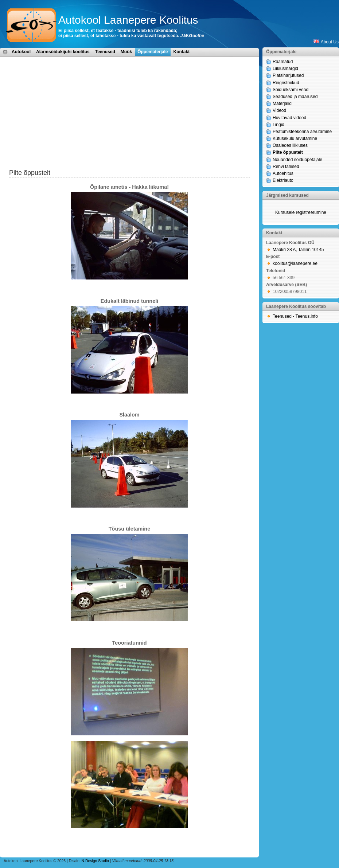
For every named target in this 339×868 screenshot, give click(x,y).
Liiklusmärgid (285, 69)
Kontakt (182, 52)
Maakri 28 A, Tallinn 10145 (298, 250)
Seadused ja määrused (295, 97)
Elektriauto (283, 180)
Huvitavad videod (289, 118)
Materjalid (282, 103)
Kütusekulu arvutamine (295, 138)
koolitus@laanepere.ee (295, 263)
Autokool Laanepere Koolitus (128, 20)
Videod (279, 110)
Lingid (278, 125)
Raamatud (283, 62)
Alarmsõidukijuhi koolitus (63, 52)
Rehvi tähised (286, 167)
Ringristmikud (286, 83)
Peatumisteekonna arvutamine (302, 132)
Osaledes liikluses (290, 145)
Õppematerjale (153, 52)
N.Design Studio (95, 861)
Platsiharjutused (288, 75)
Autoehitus (283, 173)
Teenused (105, 52)
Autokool (21, 52)
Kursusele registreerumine (301, 212)
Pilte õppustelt (288, 152)
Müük (126, 52)
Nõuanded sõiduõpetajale (297, 160)
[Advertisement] (129, 117)
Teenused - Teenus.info (295, 316)
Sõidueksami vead (291, 90)
